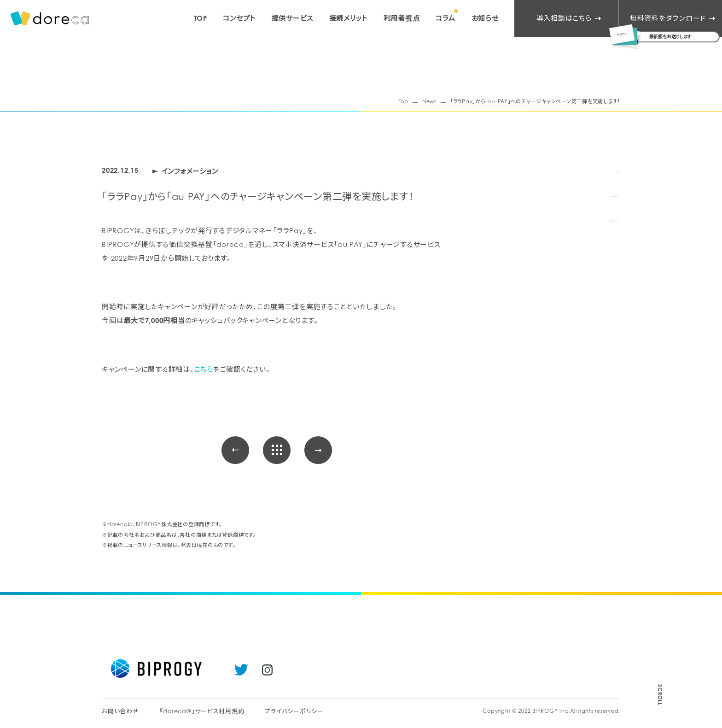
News (429, 101)
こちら (204, 369)
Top (404, 101)
